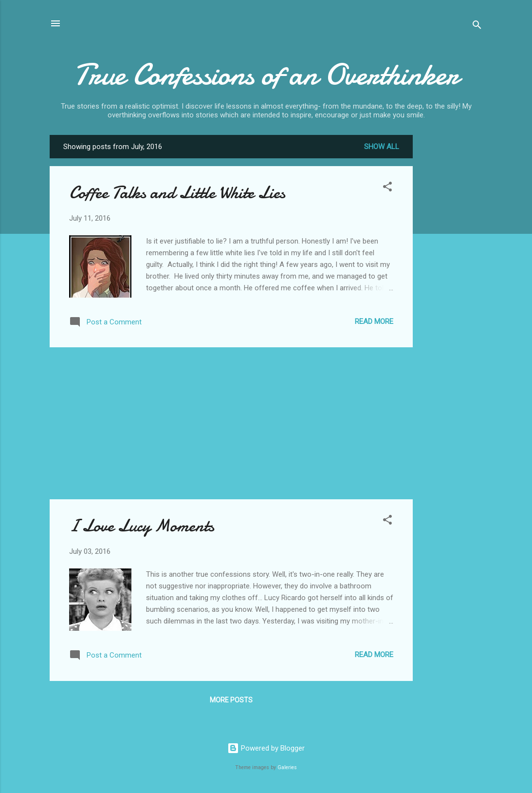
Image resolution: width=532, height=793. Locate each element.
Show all (382, 147)
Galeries (287, 767)
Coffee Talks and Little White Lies (177, 193)
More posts (231, 700)
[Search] (477, 27)
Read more (374, 321)
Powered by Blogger (266, 748)
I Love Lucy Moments (142, 526)
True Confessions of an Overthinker (266, 75)
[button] (387, 188)
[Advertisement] (452, 281)
